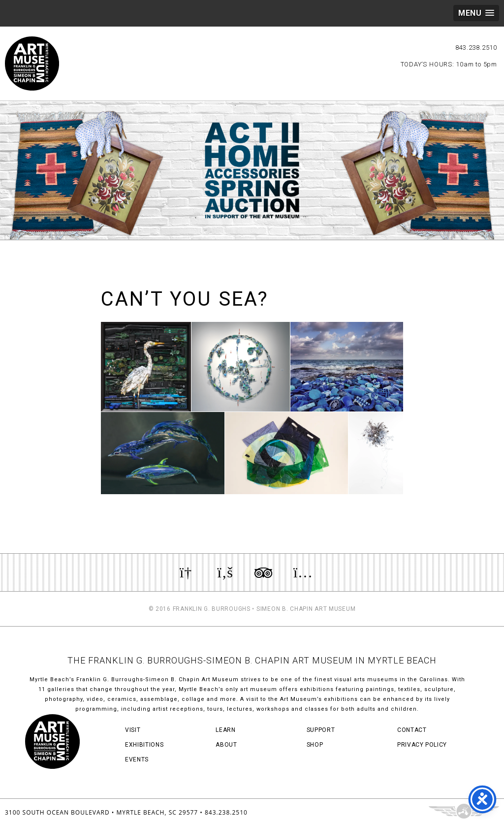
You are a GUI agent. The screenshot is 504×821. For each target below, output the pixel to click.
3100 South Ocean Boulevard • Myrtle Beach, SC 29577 (101, 812)
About (226, 745)
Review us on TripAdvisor (263, 572)
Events (137, 759)
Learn (225, 730)
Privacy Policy (422, 745)
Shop (315, 745)
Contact (412, 730)
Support (321, 730)
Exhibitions (144, 745)
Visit (133, 730)
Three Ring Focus (464, 811)
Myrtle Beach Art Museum (32, 63)
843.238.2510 (476, 47)
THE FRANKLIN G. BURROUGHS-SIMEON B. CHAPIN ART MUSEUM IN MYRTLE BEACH (252, 660)
